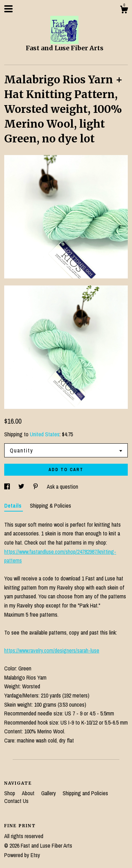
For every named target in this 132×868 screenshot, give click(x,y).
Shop (10, 793)
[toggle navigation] (8, 9)
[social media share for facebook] (8, 487)
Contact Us (16, 801)
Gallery (49, 793)
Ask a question (62, 487)
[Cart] (124, 11)
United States (45, 434)
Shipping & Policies (51, 506)
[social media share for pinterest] (36, 487)
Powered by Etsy (22, 855)
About (29, 793)
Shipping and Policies (85, 793)
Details (14, 506)
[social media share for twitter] (22, 487)
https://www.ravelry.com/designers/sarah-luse (52, 650)
